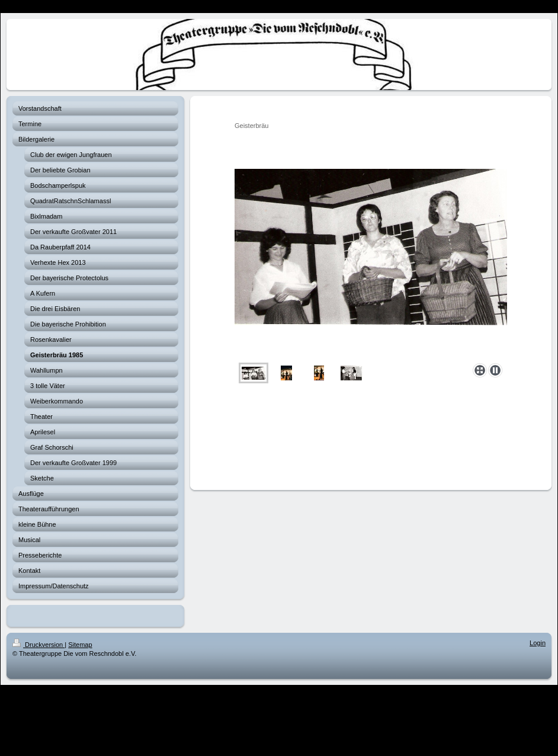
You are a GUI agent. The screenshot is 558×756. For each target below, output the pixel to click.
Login (538, 643)
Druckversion (39, 645)
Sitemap (80, 645)
